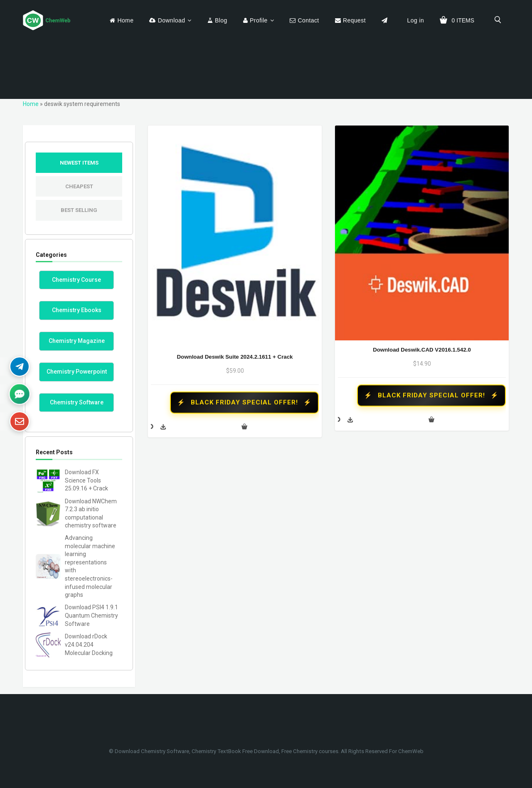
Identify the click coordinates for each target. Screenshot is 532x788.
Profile (259, 20)
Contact (308, 20)
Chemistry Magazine (77, 341)
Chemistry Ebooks (77, 310)
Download (172, 20)
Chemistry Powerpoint (77, 372)
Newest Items (79, 163)
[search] (498, 20)
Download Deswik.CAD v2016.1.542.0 (422, 350)
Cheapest (79, 186)
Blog (221, 20)
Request (354, 20)
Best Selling (79, 210)
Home (125, 20)
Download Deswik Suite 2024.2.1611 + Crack (235, 357)
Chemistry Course (76, 280)
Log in (416, 20)
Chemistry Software (77, 402)
